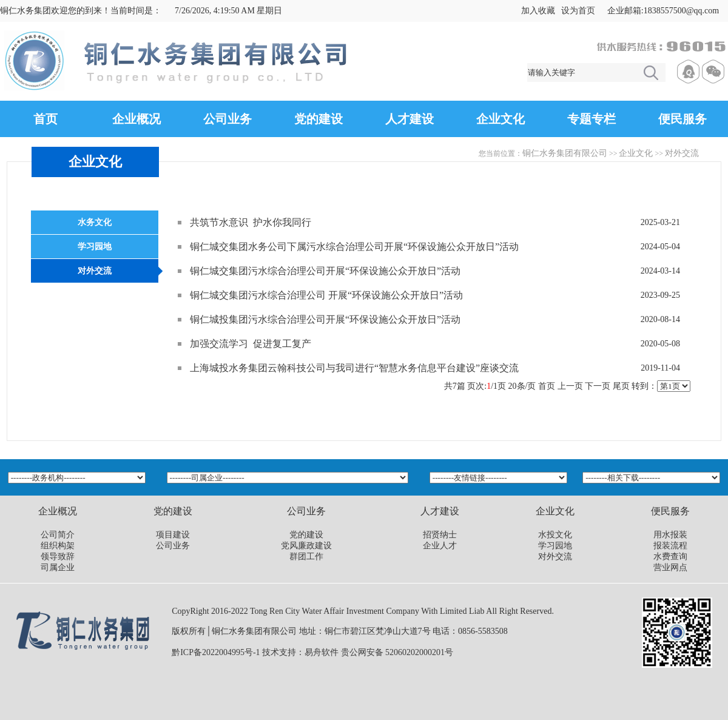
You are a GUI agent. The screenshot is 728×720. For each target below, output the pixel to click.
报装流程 (670, 546)
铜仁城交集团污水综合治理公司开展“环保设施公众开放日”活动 (325, 271)
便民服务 (682, 119)
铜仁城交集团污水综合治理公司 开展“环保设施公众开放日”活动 (326, 295)
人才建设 (409, 119)
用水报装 (670, 535)
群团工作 (306, 557)
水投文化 (555, 535)
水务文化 (95, 222)
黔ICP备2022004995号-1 (216, 652)
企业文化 (500, 119)
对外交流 (682, 153)
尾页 (621, 386)
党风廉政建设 (306, 546)
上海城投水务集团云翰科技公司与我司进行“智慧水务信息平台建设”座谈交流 (354, 368)
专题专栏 (591, 119)
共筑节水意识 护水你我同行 (251, 222)
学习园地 (95, 247)
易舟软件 (322, 652)
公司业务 (227, 119)
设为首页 (578, 11)
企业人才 (440, 546)
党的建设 (318, 119)
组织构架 (58, 546)
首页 (45, 119)
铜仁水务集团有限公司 (565, 153)
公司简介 (58, 535)
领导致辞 (58, 557)
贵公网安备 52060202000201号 (397, 652)
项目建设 (173, 535)
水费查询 (670, 557)
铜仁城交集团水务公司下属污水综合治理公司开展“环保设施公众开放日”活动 (354, 247)
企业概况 (136, 119)
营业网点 (670, 567)
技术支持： (283, 652)
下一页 (598, 386)
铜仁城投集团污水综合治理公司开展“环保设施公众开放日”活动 (325, 319)
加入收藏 (538, 11)
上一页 (570, 386)
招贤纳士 (440, 535)
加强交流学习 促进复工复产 (251, 344)
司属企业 (58, 567)
